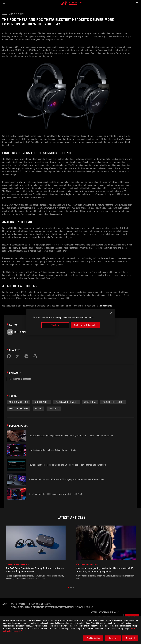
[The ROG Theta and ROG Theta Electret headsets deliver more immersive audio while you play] (52, 607)
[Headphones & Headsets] (40, 604)
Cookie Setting (93, 638)
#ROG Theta (90, 402)
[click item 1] (71, 587)
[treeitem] (36, 553)
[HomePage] (4, 604)
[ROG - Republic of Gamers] (70, 3)
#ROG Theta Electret (113, 402)
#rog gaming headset (66, 402)
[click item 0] (69, 587)
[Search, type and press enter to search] (137, 3)
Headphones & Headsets (20, 379)
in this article (106, 306)
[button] (4, 3)
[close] (111, 313)
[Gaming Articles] (18, 604)
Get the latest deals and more (105, 612)
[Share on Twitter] (18, 356)
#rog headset (42, 402)
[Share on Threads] (35, 356)
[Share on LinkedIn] (26, 356)
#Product (54, 409)
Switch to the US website (85, 325)
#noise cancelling (18, 402)
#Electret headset (19, 409)
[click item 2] (74, 587)
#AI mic (38, 409)
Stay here (55, 325)
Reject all (113, 638)
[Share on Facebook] (9, 356)
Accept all (130, 638)
